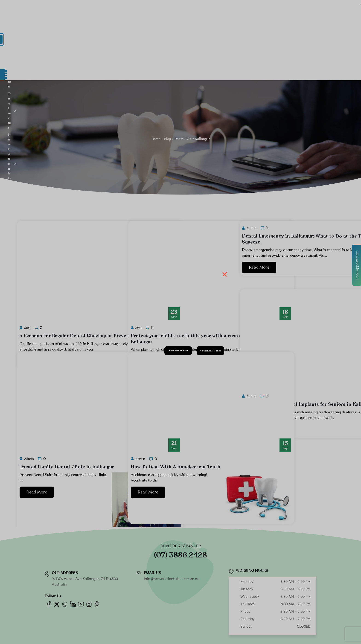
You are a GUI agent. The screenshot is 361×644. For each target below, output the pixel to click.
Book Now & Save (178, 351)
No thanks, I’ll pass (210, 351)
